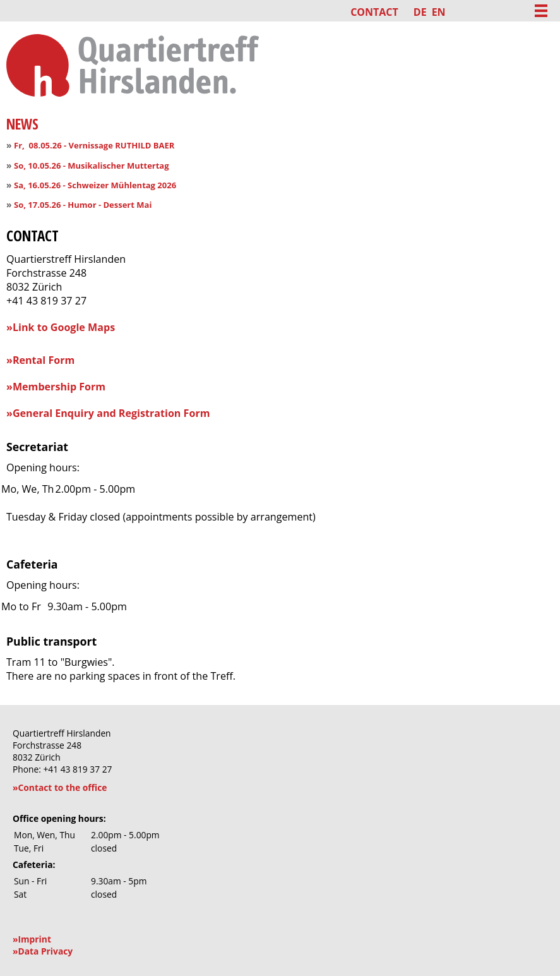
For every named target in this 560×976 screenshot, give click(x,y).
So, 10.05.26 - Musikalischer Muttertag (91, 166)
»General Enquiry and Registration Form (108, 413)
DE (420, 12)
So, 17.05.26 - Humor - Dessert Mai (83, 205)
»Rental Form (40, 360)
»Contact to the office (60, 787)
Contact (374, 12)
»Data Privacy (43, 951)
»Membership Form (56, 387)
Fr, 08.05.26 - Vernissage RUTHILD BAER (94, 145)
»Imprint (32, 939)
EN (439, 12)
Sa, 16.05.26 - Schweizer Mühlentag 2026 (95, 185)
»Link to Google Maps (61, 327)
